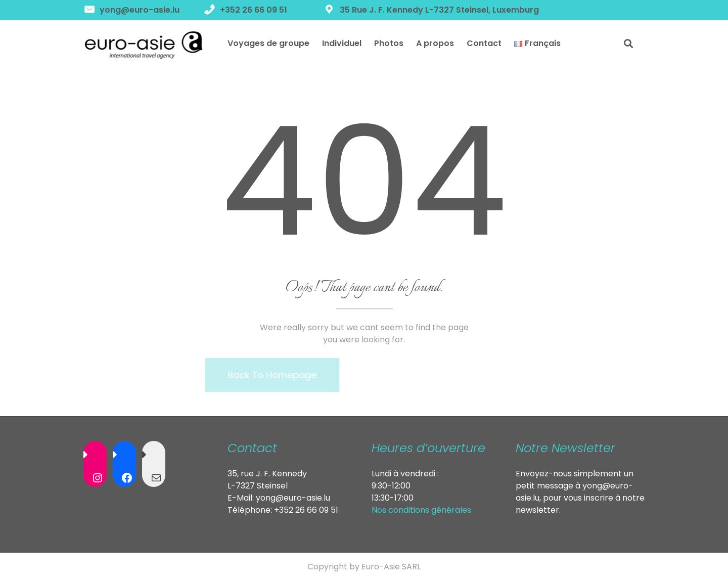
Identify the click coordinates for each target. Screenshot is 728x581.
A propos (435, 43)
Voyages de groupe (268, 43)
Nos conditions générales (421, 510)
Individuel (342, 43)
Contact (484, 43)
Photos (389, 43)
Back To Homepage (260, 375)
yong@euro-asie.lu (293, 498)
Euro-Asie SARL (391, 567)
